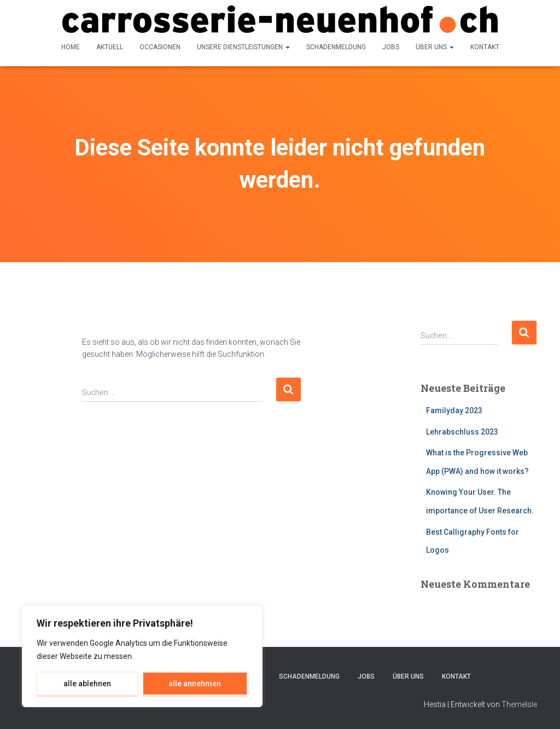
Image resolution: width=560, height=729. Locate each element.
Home (71, 47)
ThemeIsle (519, 704)
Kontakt (485, 47)
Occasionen (160, 47)
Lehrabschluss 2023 (462, 432)
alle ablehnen (87, 684)
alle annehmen (195, 684)
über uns (435, 47)
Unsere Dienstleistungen (243, 47)
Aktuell (110, 47)
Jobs (391, 47)
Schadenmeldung (336, 47)
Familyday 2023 (454, 410)
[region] (142, 656)
